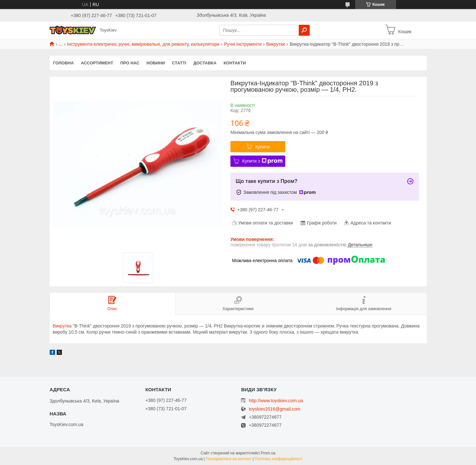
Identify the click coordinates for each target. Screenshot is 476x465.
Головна (63, 63)
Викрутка (62, 326)
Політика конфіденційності (279, 459)
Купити (262, 147)
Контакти (235, 63)
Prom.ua (268, 453)
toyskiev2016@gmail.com (275, 409)
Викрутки (276, 44)
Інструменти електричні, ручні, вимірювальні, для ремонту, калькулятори (143, 44)
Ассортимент (97, 63)
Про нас (130, 63)
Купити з (262, 161)
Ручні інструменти (243, 44)
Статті (179, 63)
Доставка (205, 63)
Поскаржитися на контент (228, 459)
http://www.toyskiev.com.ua (276, 401)
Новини (156, 63)
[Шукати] (304, 30)
